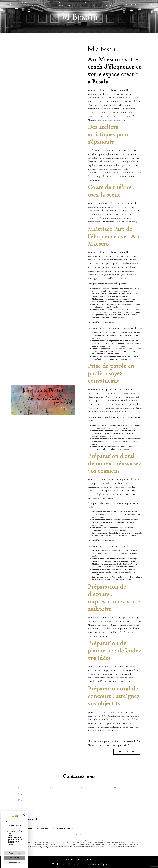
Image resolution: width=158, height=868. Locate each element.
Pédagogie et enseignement (65, 4)
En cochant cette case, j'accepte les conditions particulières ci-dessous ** (48, 828)
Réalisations (137, 4)
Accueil (8, 4)
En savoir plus (127, 752)
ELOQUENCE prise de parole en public (32, 4)
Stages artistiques (111, 4)
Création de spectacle (90, 4)
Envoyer (79, 835)
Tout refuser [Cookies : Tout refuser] (15, 858)
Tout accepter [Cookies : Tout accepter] (15, 853)
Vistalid (56, 864)
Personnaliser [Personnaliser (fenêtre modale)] (15, 862)
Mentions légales (100, 864)
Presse (125, 4)
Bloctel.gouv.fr (48, 848)
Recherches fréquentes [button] (79, 859)
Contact (149, 4)
